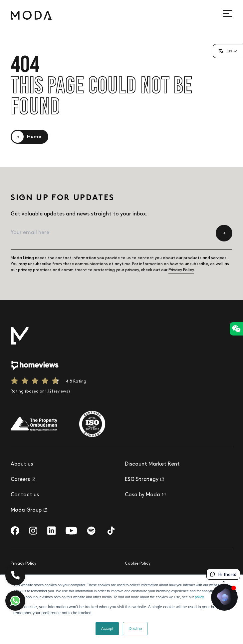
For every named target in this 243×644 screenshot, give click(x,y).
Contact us (25, 495)
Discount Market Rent (152, 464)
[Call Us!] (15, 575)
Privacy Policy (181, 270)
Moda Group (29, 510)
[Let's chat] (15, 601)
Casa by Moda (145, 495)
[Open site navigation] (231, 14)
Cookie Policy (138, 563)
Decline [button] (135, 629)
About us (22, 464)
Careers (23, 479)
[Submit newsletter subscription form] (224, 233)
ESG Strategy (144, 479)
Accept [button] (107, 629)
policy (199, 597)
